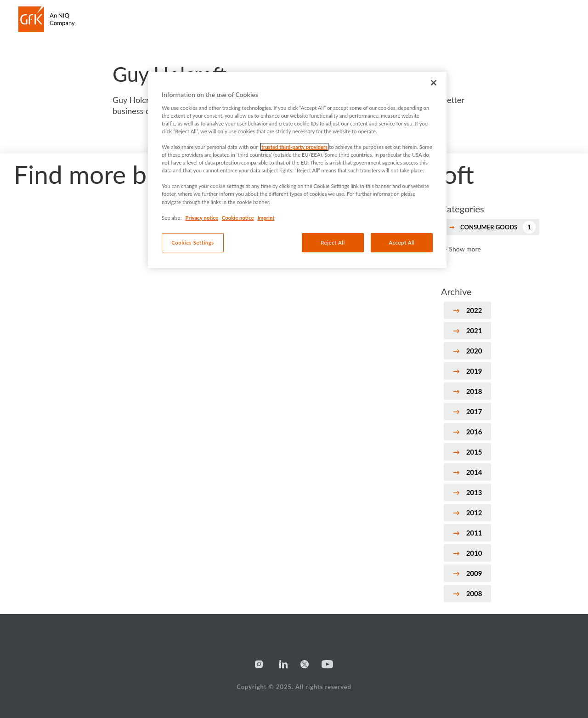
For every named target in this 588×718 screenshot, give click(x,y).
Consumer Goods (498, 227)
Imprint (266, 218)
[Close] (434, 83)
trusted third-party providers (294, 147)
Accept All (401, 242)
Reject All (333, 242)
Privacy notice (202, 218)
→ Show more (461, 249)
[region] (297, 170)
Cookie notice (238, 218)
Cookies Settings (193, 242)
